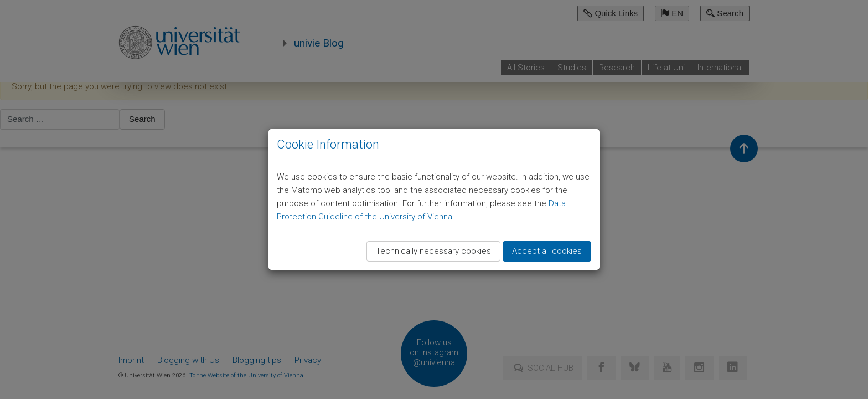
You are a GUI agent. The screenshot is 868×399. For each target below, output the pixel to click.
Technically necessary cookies (433, 251)
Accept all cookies (547, 251)
